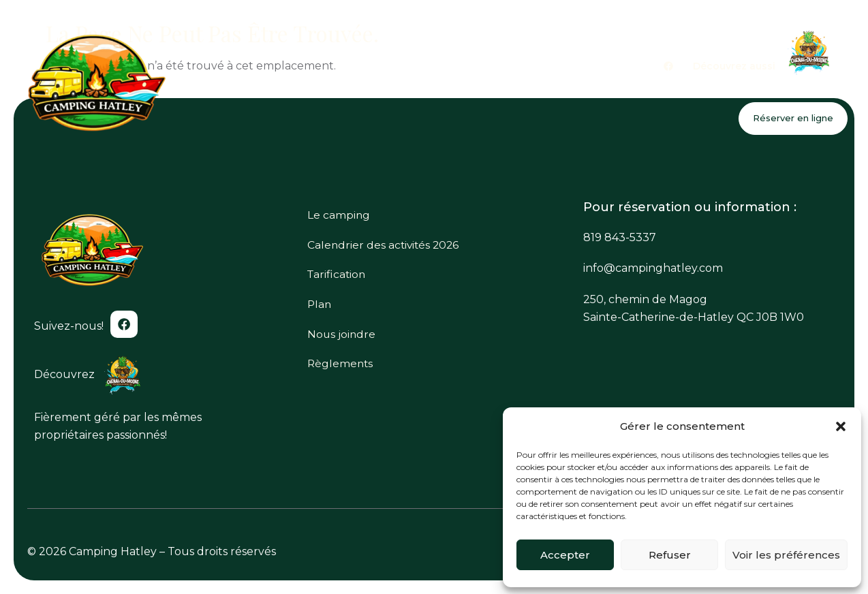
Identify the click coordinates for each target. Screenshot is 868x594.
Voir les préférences (786, 555)
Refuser (670, 555)
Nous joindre (802, 88)
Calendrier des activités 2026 (535, 88)
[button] (841, 426)
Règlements (339, 372)
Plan (732, 88)
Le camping (405, 88)
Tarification (665, 88)
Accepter (565, 555)
